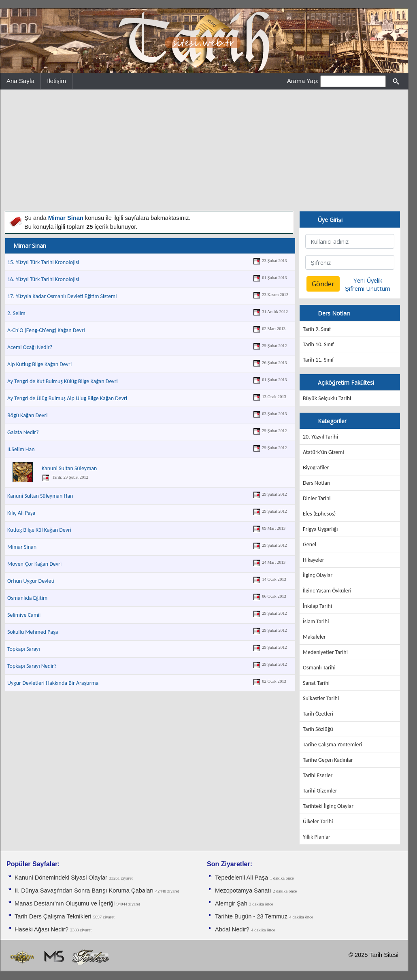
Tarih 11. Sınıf (318, 360)
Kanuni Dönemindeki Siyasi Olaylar (61, 878)
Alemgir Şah (231, 903)
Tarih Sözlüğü (318, 729)
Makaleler (314, 637)
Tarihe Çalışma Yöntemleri (333, 745)
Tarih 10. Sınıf (318, 344)
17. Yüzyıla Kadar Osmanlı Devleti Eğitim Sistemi (62, 296)
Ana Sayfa (20, 81)
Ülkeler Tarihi (318, 821)
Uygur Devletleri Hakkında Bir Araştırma (53, 683)
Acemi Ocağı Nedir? (30, 347)
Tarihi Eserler (318, 775)
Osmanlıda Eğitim (27, 598)
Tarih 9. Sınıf (317, 329)
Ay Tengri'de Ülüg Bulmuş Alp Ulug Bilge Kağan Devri (67, 398)
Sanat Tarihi (316, 683)
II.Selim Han (21, 449)
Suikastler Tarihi (321, 698)
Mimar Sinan (22, 547)
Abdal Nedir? (232, 929)
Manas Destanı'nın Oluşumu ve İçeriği (65, 903)
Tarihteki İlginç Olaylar (328, 806)
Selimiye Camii (24, 615)
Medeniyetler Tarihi (325, 652)
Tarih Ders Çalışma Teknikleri (53, 916)
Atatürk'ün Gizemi (323, 452)
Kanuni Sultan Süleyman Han (40, 496)
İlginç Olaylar (318, 575)
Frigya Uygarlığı (320, 529)
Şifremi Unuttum (368, 288)
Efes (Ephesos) (319, 514)
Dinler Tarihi (317, 498)
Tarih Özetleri (318, 714)
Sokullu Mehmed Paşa (33, 632)
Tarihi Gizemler (320, 791)
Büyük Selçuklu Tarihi (327, 398)
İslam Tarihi (316, 621)
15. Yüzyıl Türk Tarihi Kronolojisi (43, 262)
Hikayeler (314, 560)
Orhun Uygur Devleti (31, 581)
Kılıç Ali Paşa (21, 513)
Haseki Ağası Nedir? (41, 929)
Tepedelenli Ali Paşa (241, 878)
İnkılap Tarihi (317, 606)
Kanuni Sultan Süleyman (69, 468)
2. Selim (16, 313)
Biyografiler (316, 468)
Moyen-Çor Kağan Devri (34, 564)
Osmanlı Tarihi (319, 668)
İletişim (56, 81)
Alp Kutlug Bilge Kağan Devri (39, 364)
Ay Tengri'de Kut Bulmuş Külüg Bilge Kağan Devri (63, 381)
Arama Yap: (303, 81)
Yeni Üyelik (368, 280)
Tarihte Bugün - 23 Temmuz (251, 916)
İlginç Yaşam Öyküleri (327, 591)
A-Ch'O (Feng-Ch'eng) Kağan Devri (46, 330)
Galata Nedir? (23, 432)
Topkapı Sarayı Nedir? (32, 666)
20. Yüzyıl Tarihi (320, 437)
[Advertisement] (204, 150)
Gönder (323, 284)
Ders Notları (317, 483)
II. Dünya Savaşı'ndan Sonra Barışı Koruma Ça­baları (84, 891)
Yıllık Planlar (317, 837)
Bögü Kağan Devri (27, 415)
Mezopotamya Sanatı (243, 891)
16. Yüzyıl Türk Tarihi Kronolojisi (43, 279)
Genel (310, 544)
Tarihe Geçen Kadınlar (328, 760)
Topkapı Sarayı (24, 649)
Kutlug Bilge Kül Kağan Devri (39, 530)
